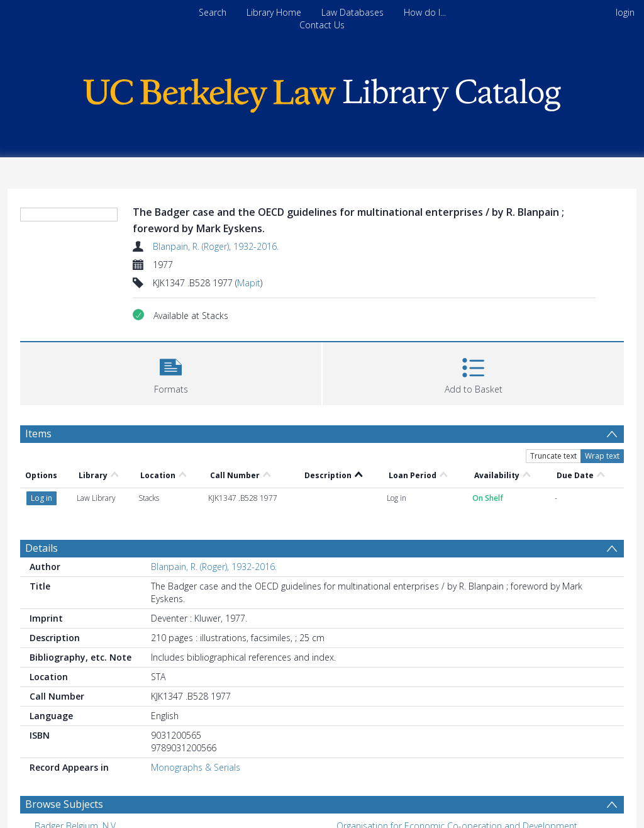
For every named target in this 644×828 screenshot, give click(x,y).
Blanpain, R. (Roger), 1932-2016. (216, 246)
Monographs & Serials (196, 767)
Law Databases (353, 12)
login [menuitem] (625, 12)
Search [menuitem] (213, 12)
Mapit (249, 283)
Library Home (274, 12)
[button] (171, 372)
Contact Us (322, 25)
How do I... (425, 12)
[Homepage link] (322, 92)
